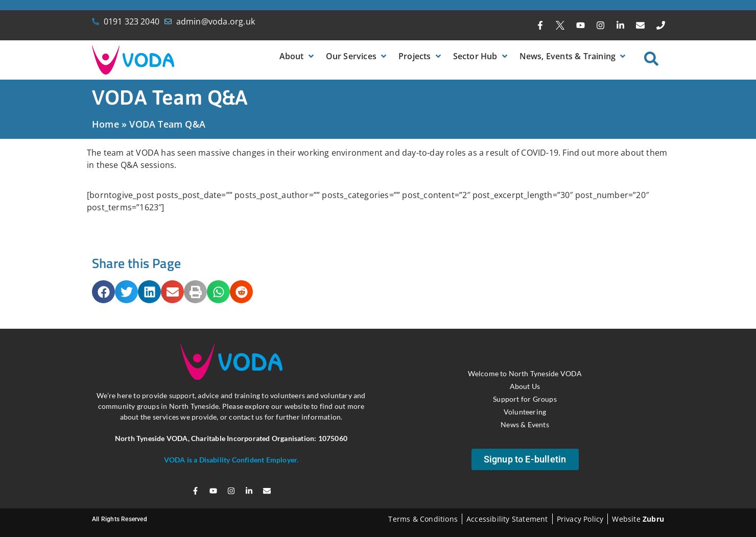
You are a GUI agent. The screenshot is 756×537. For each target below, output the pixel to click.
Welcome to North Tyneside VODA (525, 373)
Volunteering (525, 412)
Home (105, 124)
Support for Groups (525, 399)
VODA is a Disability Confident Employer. (231, 460)
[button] (298, 56)
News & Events (525, 424)
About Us (525, 386)
